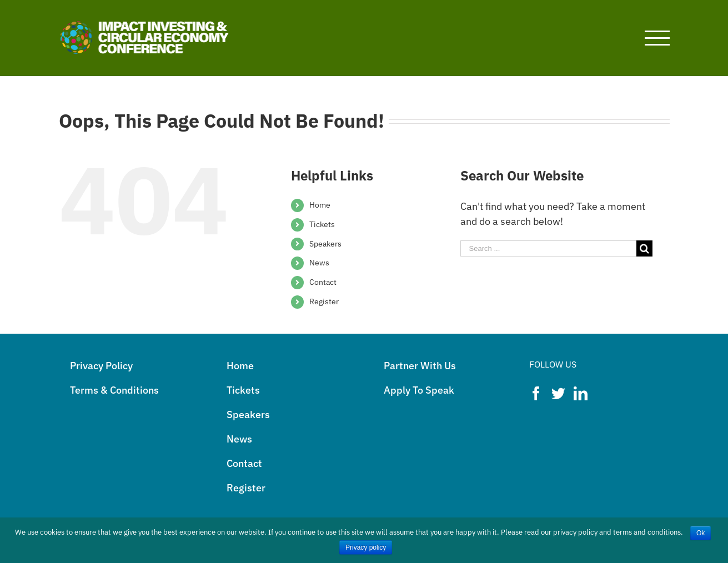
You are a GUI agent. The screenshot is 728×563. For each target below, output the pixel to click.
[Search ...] (549, 248)
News (319, 263)
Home (320, 205)
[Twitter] (558, 393)
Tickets (322, 224)
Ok (701, 533)
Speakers (325, 244)
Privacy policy (366, 547)
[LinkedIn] (581, 393)
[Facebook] (536, 393)
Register (324, 301)
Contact (323, 282)
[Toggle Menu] (657, 38)
